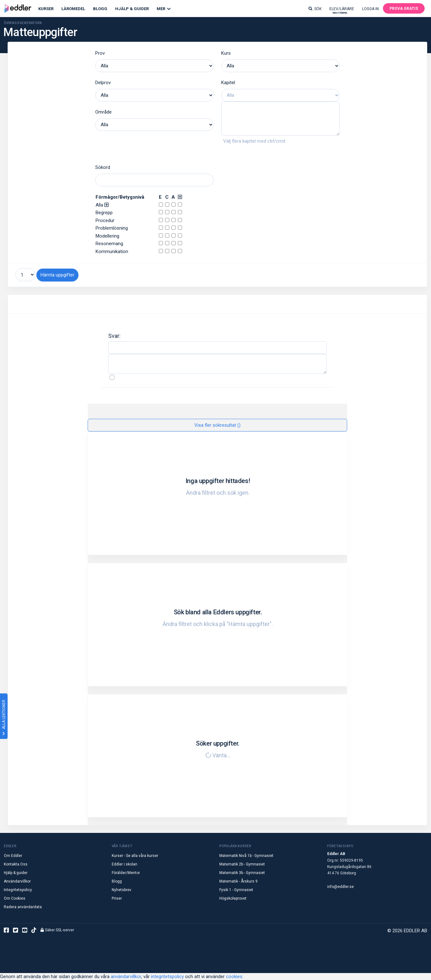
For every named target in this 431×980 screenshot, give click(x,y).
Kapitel (228, 83)
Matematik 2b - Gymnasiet (242, 864)
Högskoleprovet (233, 898)
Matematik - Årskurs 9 (238, 881)
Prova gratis (404, 9)
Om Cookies (15, 898)
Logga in (370, 9)
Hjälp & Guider (132, 9)
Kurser (46, 9)
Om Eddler (13, 856)
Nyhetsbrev (122, 890)
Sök (315, 9)
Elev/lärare (342, 10)
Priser (117, 898)
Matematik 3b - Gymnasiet (242, 873)
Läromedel (73, 9)
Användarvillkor (17, 881)
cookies (234, 977)
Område (103, 112)
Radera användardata (23, 907)
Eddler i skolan (125, 864)
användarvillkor (126, 977)
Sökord (103, 167)
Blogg (100, 9)
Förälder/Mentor (126, 873)
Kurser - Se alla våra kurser (135, 856)
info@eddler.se (340, 886)
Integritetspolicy (18, 890)
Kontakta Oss (16, 864)
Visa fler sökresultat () (217, 425)
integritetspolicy (167, 977)
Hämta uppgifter (57, 275)
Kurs (226, 53)
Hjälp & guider (16, 873)
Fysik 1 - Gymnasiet (236, 890)
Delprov (103, 83)
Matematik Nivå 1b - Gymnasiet (246, 856)
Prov (100, 53)
